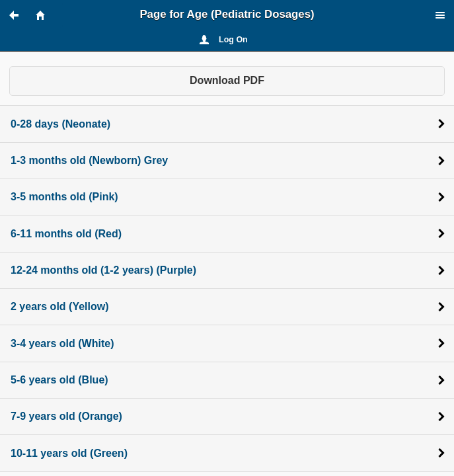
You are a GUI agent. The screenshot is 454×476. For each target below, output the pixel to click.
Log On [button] (233, 40)
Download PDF (227, 80)
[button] (20, 15)
